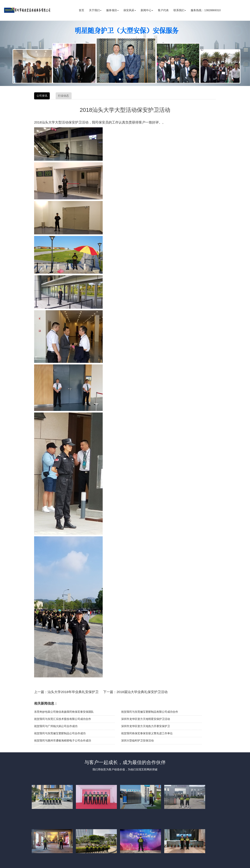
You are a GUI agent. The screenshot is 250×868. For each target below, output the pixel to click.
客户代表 (163, 10)
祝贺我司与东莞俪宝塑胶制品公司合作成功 (60, 733)
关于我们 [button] (95, 10)
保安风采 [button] (130, 10)
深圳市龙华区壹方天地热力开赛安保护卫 (146, 726)
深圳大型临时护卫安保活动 (137, 741)
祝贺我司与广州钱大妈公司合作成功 (56, 726)
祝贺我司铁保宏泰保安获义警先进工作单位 (147, 733)
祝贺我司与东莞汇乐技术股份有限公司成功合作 (63, 719)
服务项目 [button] (112, 10)
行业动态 (63, 96)
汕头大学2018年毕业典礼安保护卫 (73, 692)
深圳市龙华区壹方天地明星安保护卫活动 (146, 719)
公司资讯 (42, 96)
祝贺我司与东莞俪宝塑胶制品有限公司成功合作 (150, 712)
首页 (81, 10)
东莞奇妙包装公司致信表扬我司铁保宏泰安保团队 (64, 712)
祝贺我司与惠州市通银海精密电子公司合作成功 (63, 741)
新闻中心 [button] (147, 10)
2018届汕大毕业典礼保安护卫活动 (142, 692)
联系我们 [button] (180, 10)
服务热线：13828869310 (206, 10)
